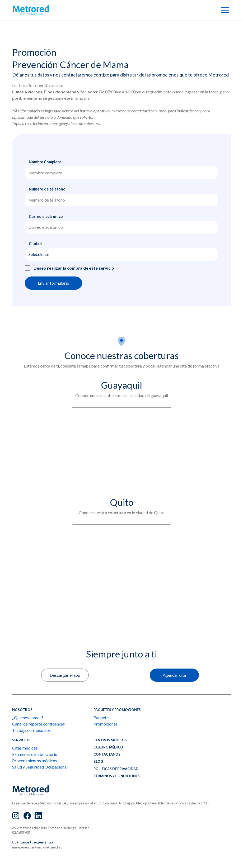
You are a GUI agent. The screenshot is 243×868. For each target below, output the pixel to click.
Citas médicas (25, 748)
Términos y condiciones (117, 776)
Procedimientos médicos (35, 760)
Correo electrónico (46, 216)
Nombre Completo (45, 162)
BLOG (98, 761)
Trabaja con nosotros (31, 730)
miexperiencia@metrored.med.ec (37, 847)
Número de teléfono (47, 189)
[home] (31, 10)
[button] (225, 10)
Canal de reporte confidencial (39, 724)
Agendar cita (174, 675)
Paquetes (102, 717)
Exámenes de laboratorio (35, 754)
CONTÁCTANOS (107, 754)
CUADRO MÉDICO (108, 747)
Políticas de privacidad (116, 769)
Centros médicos (110, 740)
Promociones (106, 724)
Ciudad (35, 244)
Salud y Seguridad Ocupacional (40, 767)
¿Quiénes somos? (28, 717)
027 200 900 (21, 832)
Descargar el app (65, 675)
